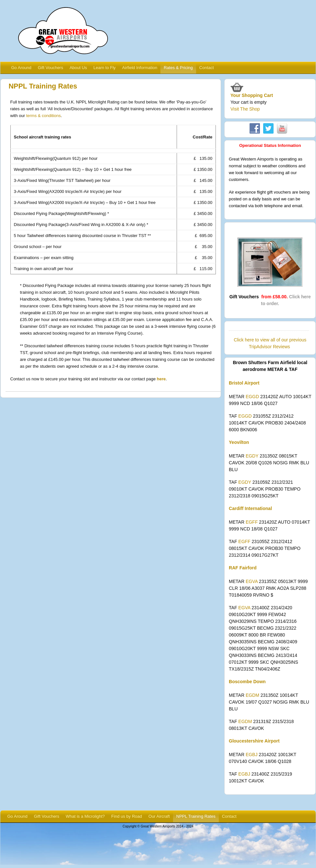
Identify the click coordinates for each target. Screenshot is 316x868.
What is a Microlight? (85, 816)
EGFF (252, 522)
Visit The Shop (245, 109)
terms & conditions (44, 116)
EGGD (252, 397)
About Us (78, 68)
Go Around (21, 68)
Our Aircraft (159, 816)
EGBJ (252, 755)
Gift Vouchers (51, 68)
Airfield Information (140, 68)
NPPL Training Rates (196, 816)
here (161, 379)
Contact (207, 68)
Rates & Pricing (178, 68)
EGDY (252, 456)
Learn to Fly (105, 68)
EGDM (252, 695)
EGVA (252, 581)
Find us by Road (127, 816)
